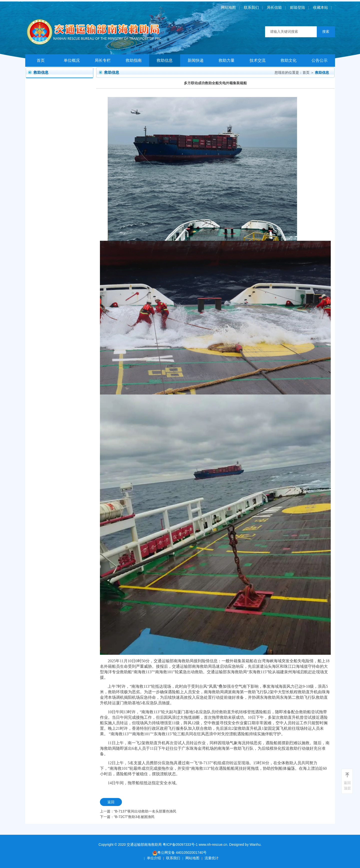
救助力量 (227, 60)
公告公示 (320, 60)
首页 (41, 60)
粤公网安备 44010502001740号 (180, 853)
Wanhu (255, 844)
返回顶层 (347, 785)
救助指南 (134, 60)
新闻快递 (196, 60)
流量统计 (212, 858)
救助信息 (165, 60)
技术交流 (258, 60)
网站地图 (228, 7)
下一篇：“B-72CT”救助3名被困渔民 (127, 817)
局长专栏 (103, 60)
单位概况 (72, 60)
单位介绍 (154, 858)
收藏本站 (321, 7)
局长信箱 (274, 7)
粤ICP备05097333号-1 (180, 844)
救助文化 (289, 60)
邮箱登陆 (298, 7)
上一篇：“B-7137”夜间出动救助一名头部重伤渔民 (138, 811)
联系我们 (251, 7)
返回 (111, 802)
